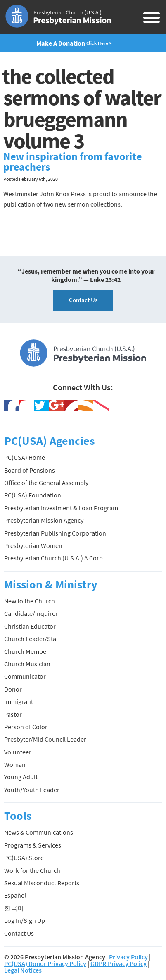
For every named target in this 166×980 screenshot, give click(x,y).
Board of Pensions (30, 470)
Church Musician (27, 664)
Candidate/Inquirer (31, 613)
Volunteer (18, 752)
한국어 (14, 908)
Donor (13, 689)
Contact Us (83, 300)
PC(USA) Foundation (33, 495)
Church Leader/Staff (32, 639)
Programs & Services (33, 845)
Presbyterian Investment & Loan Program (61, 508)
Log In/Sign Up (25, 920)
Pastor (13, 714)
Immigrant (19, 701)
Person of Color (26, 727)
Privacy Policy (128, 957)
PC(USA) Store (24, 857)
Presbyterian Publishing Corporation (55, 533)
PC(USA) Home (25, 457)
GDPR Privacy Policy (119, 963)
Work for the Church (32, 870)
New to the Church (30, 601)
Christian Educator (30, 626)
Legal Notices (23, 970)
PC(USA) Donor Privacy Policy (45, 963)
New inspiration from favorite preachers (72, 162)
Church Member (26, 651)
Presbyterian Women (33, 545)
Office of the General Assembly (46, 483)
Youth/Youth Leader (32, 790)
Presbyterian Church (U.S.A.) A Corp (53, 558)
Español (15, 895)
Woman (15, 764)
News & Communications (39, 832)
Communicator (25, 676)
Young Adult (21, 777)
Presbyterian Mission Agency (44, 520)
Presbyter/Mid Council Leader (45, 739)
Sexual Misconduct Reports (42, 883)
